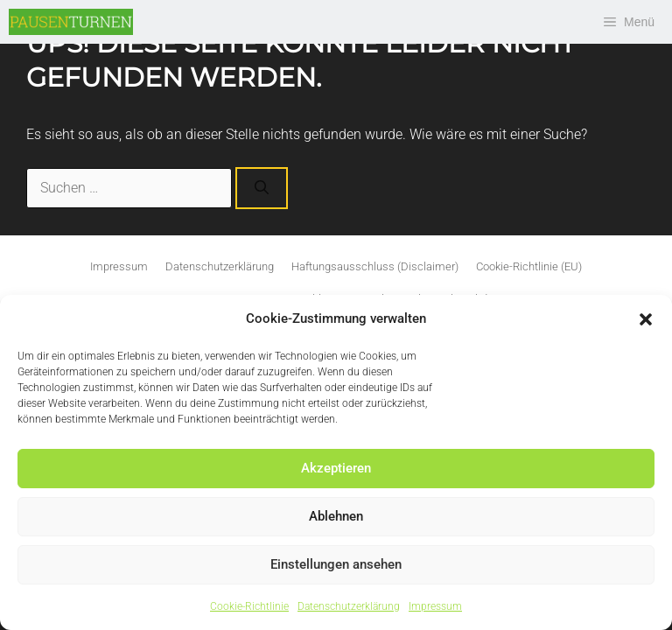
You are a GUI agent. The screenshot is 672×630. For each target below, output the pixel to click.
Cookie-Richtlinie (249, 606)
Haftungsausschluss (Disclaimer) (375, 266)
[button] (646, 319)
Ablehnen (336, 516)
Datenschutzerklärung (349, 606)
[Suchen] (262, 188)
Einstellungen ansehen (336, 564)
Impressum (435, 606)
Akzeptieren (336, 468)
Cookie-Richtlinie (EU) (529, 266)
